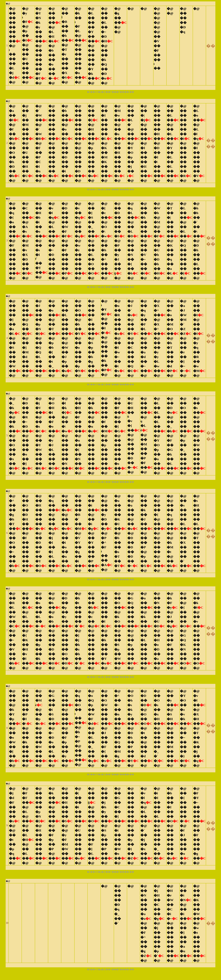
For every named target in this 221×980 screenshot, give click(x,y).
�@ (8, 4)
